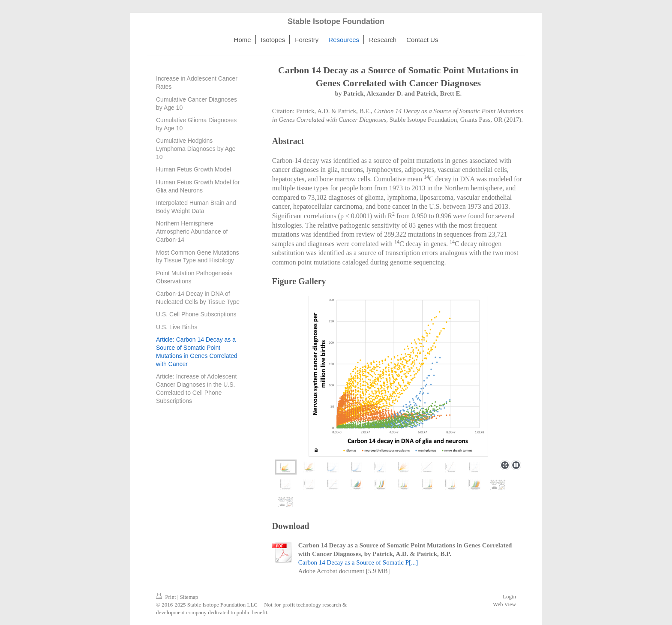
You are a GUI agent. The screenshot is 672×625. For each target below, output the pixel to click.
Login (509, 596)
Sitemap (189, 597)
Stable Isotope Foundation (336, 21)
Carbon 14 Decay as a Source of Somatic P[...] (358, 562)
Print (167, 597)
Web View (504, 604)
